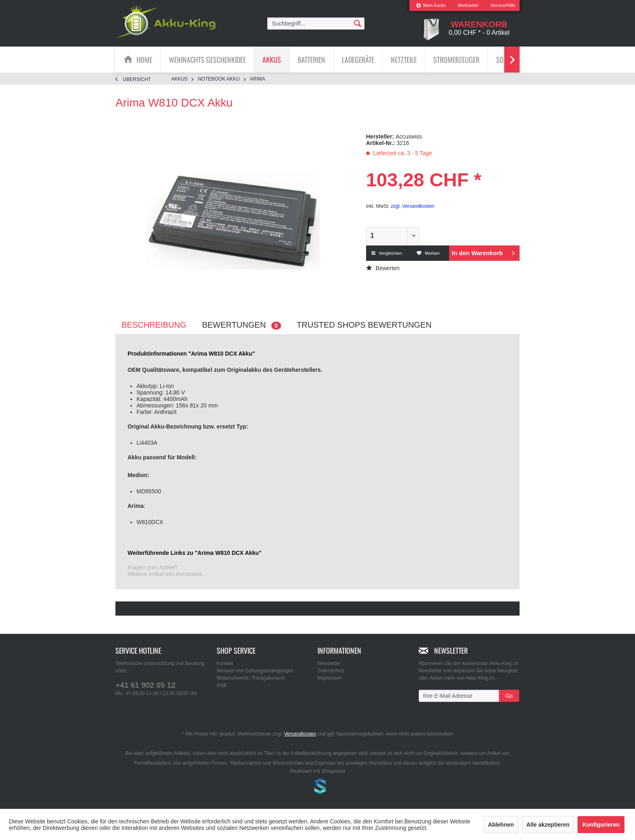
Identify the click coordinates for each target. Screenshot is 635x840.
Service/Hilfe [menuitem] (503, 5)
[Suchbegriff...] (316, 23)
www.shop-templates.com (317, 787)
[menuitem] (431, 5)
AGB (222, 685)
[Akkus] (272, 60)
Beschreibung (154, 325)
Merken (428, 253)
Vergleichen (387, 253)
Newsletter (329, 663)
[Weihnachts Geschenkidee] (207, 60)
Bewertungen (242, 325)
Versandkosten (300, 734)
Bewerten (383, 268)
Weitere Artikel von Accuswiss (165, 574)
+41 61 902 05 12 (145, 685)
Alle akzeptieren (548, 825)
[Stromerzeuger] (456, 60)
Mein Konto (431, 5)
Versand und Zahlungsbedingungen (255, 671)
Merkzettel (468, 5)
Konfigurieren (601, 825)
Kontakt (225, 663)
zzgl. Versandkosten (412, 206)
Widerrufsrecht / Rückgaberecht (251, 678)
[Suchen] (358, 23)
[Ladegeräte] (358, 60)
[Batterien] (311, 60)
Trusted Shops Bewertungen (364, 325)
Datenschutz (331, 671)
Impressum (329, 678)
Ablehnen (501, 825)
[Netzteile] (404, 60)
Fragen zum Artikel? (153, 567)
